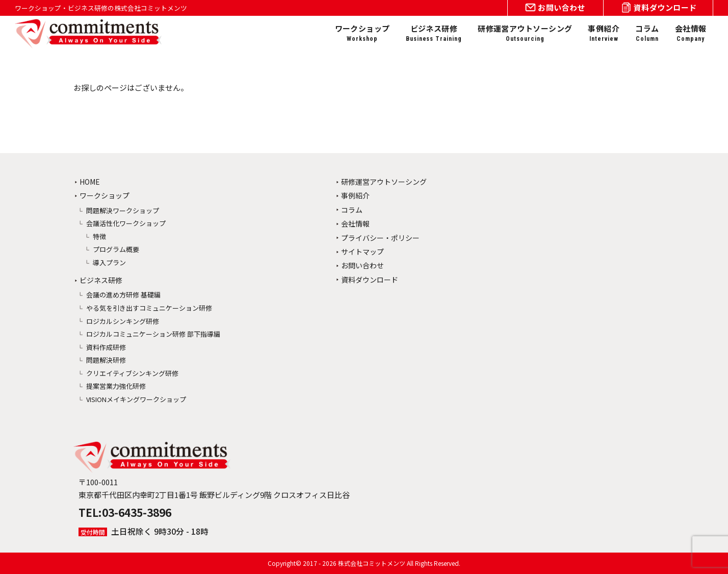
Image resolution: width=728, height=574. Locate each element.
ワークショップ (362, 33)
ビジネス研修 (434, 33)
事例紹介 (604, 33)
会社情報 (691, 33)
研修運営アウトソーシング (525, 33)
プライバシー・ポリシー (380, 238)
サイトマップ (362, 252)
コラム (647, 33)
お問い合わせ (362, 265)
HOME (90, 182)
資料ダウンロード (370, 280)
